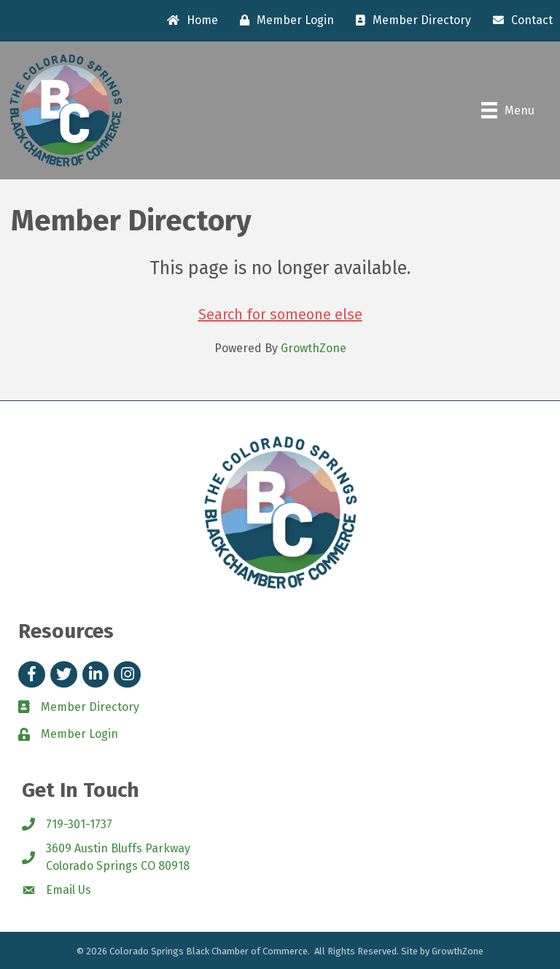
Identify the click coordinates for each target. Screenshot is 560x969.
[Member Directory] (410, 20)
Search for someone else (280, 314)
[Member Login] (283, 20)
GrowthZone (314, 348)
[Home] (189, 20)
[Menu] (508, 110)
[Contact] (519, 20)
